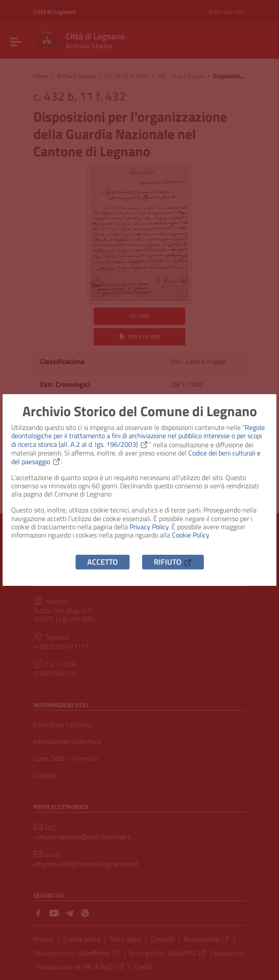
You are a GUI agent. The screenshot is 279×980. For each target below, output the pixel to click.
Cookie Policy (191, 535)
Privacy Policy (149, 527)
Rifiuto (173, 562)
